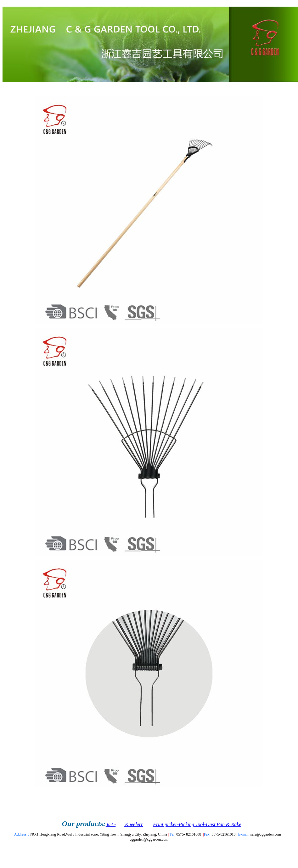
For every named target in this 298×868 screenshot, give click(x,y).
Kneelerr (133, 824)
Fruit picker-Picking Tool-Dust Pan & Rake (197, 824)
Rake (111, 825)
